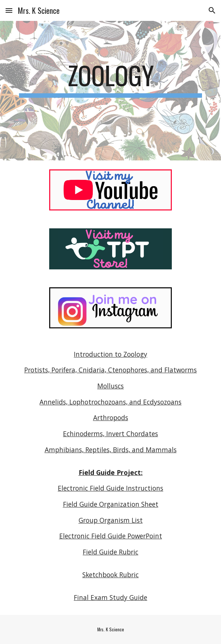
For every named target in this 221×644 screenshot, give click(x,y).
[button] (9, 10)
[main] (110, 79)
